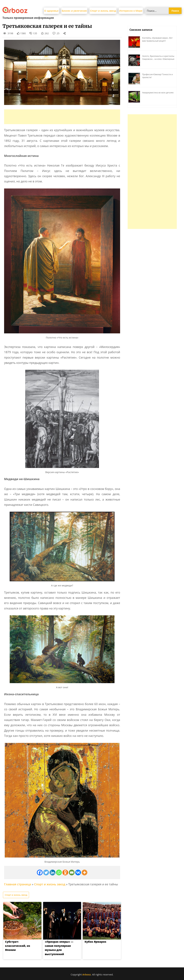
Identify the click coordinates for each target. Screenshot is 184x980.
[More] (84, 873)
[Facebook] (40, 873)
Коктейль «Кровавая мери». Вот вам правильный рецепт (157, 39)
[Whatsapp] (59, 873)
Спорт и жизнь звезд (103, 11)
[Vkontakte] (78, 873)
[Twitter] (46, 873)
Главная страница (18, 884)
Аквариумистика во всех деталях (158, 93)
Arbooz (87, 974)
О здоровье (51, 11)
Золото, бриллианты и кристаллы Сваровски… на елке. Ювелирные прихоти (158, 59)
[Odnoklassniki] (65, 873)
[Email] (72, 873)
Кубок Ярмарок (95, 942)
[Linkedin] (53, 873)
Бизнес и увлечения (74, 11)
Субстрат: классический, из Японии (18, 946)
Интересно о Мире (131, 11)
